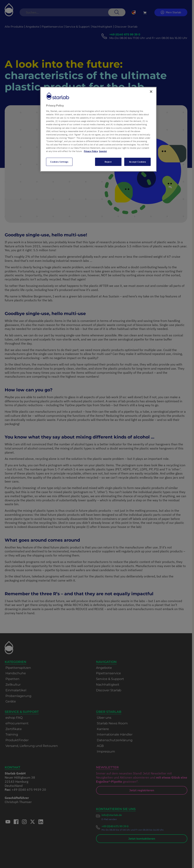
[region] (98, 129)
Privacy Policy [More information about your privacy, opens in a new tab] (91, 151)
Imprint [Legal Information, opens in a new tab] (103, 151)
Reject (108, 162)
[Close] (151, 92)
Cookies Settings (59, 162)
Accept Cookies (138, 162)
